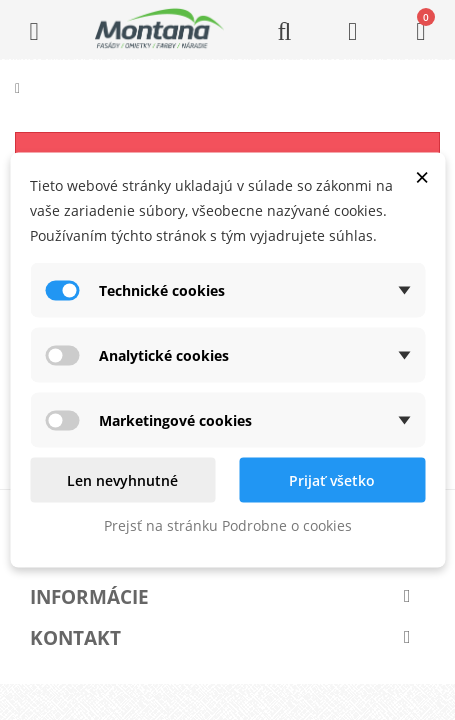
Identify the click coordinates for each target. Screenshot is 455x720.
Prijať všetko (332, 480)
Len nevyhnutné (122, 480)
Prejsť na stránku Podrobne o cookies (228, 525)
